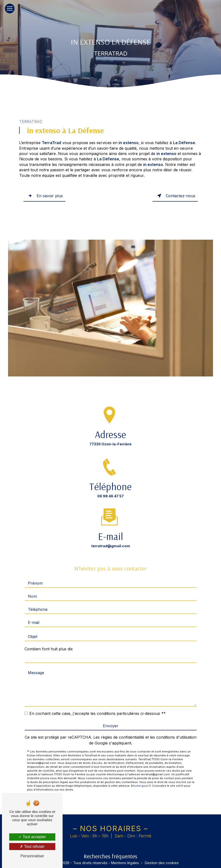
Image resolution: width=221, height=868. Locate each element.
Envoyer (111, 719)
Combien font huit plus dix (49, 642)
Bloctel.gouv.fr (141, 779)
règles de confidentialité (123, 731)
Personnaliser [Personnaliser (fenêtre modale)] (32, 856)
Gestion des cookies (162, 863)
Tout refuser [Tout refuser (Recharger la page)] (32, 847)
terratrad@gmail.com (111, 539)
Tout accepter (32, 837)
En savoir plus (44, 196)
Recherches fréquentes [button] (110, 856)
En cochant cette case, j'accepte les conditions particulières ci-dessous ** (98, 707)
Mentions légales (125, 863)
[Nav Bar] (10, 8)
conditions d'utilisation (176, 731)
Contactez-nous (175, 196)
